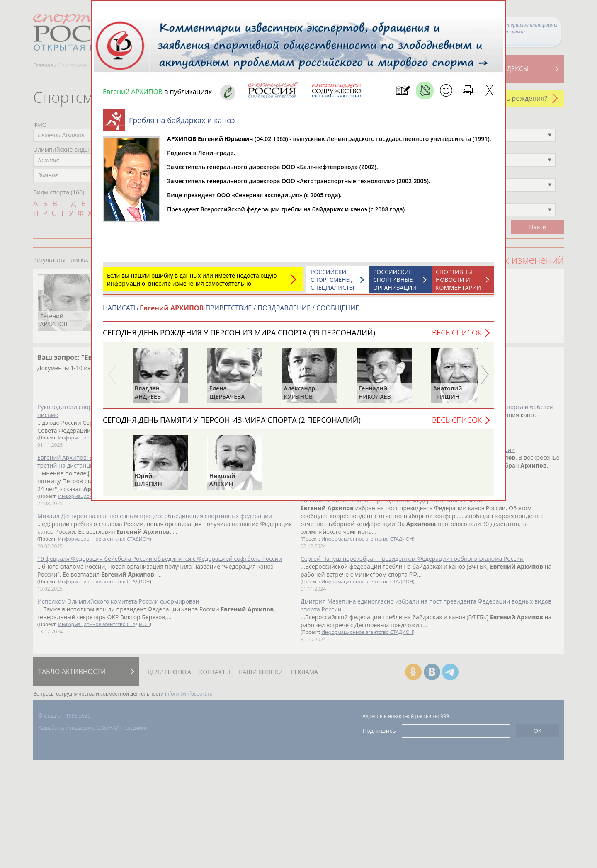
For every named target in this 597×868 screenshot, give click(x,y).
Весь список (457, 337)
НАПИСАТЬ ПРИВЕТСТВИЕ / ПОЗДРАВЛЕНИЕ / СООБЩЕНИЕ (231, 312)
